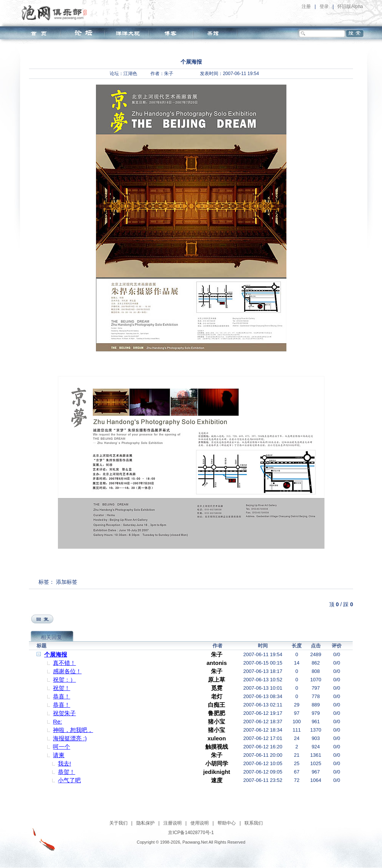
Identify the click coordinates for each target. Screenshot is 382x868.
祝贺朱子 (64, 713)
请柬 (59, 755)
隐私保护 (145, 823)
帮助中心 (227, 823)
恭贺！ (66, 772)
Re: (57, 721)
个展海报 (56, 654)
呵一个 (62, 747)
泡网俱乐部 (56, 13)
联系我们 (254, 823)
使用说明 (200, 823)
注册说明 (173, 823)
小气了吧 (69, 780)
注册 (306, 6)
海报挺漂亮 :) (70, 738)
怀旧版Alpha (350, 6)
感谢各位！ (67, 671)
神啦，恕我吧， (73, 730)
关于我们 (118, 823)
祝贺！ (62, 688)
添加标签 (67, 582)
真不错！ (64, 663)
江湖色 (130, 74)
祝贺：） (64, 680)
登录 (324, 6)
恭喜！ (62, 696)
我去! (64, 763)
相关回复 (51, 637)
